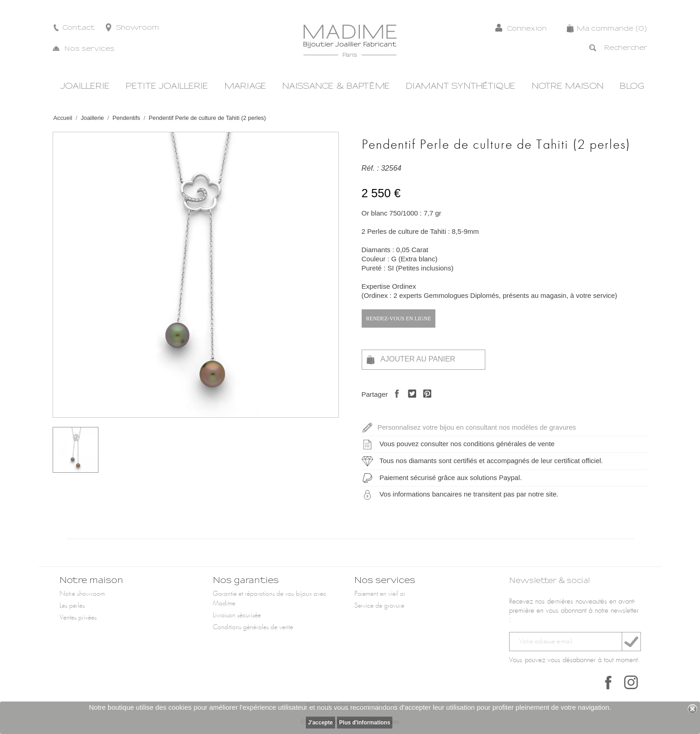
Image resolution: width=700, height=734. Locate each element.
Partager (394, 402)
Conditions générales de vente (253, 627)
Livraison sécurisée (237, 615)
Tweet (410, 402)
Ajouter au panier (411, 360)
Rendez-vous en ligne (399, 318)
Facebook (608, 682)
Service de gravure (379, 606)
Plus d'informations (365, 723)
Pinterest (425, 402)
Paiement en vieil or (380, 594)
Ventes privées (78, 618)
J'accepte (320, 723)
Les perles (72, 606)
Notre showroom (82, 594)
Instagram (631, 682)
